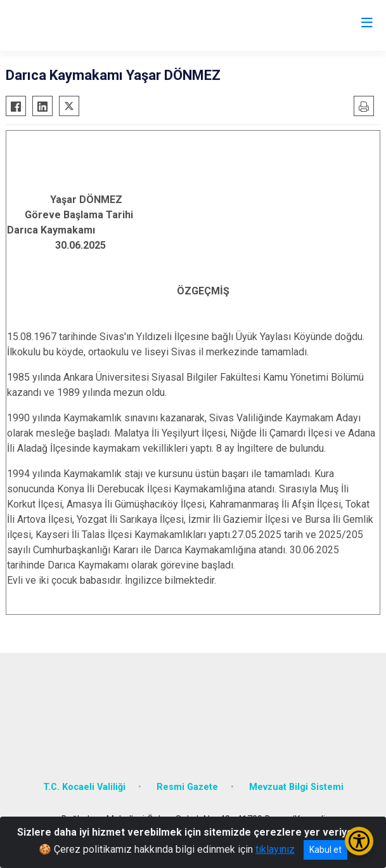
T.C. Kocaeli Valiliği (84, 787)
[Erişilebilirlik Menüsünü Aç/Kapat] (359, 841)
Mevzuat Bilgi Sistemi (296, 787)
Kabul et (325, 850)
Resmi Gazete (187, 787)
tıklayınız (275, 849)
